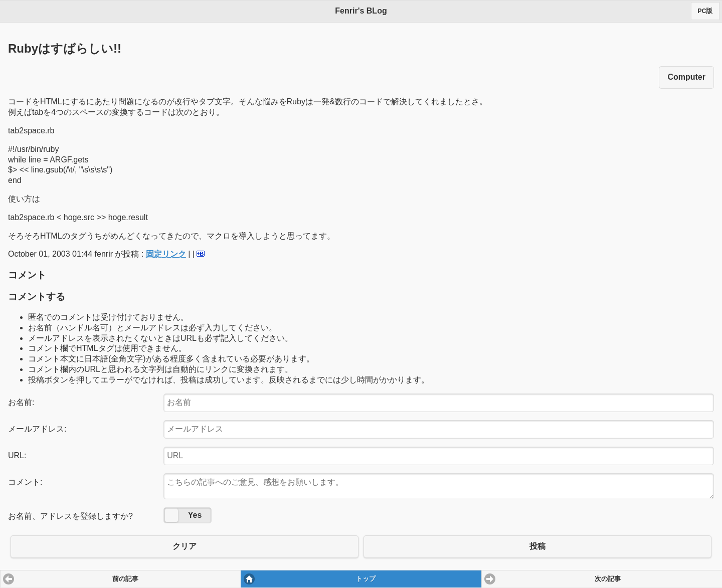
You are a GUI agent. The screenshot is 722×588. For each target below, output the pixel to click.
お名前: (21, 402)
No (171, 515)
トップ (366, 579)
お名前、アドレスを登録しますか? (70, 516)
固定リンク (166, 254)
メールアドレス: (37, 429)
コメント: (25, 482)
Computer (686, 77)
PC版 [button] (705, 11)
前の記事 (125, 579)
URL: (17, 455)
